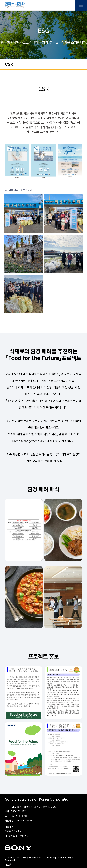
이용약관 (9, 827)
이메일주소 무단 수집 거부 (17, 836)
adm (8, 864)
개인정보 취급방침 (13, 831)
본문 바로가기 (0, 1)
